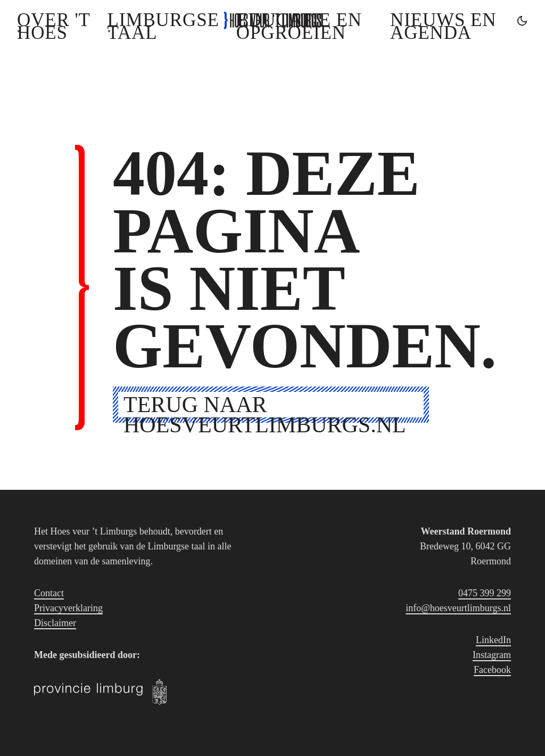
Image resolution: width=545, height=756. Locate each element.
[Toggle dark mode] (522, 21)
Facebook (492, 670)
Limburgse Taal (163, 26)
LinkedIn (493, 640)
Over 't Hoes (53, 26)
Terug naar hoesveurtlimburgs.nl (265, 405)
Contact (49, 593)
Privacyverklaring (68, 608)
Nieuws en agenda (443, 26)
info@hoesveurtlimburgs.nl (458, 608)
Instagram (492, 655)
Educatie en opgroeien (299, 26)
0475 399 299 (485, 593)
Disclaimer (55, 623)
